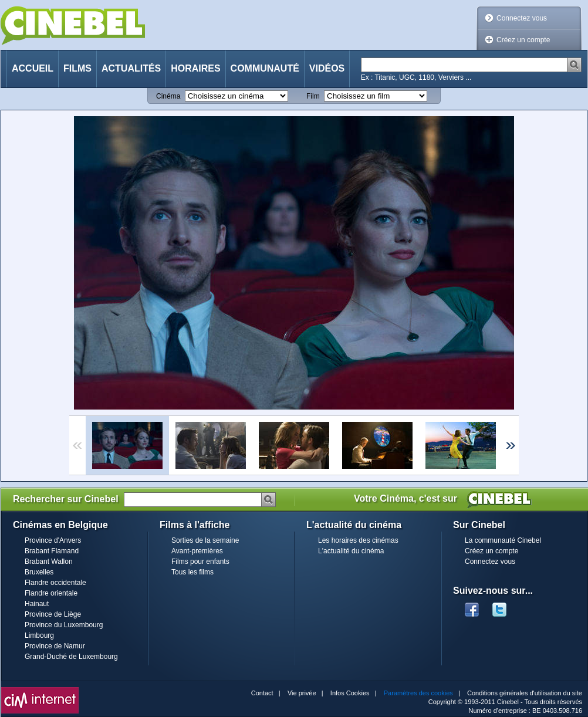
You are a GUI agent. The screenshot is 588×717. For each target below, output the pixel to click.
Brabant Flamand (52, 551)
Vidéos (327, 68)
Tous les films (192, 572)
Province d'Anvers (53, 540)
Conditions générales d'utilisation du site (525, 693)
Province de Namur (55, 646)
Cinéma (168, 96)
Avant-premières (197, 551)
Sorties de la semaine (205, 540)
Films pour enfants (200, 562)
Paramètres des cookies (418, 693)
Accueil (33, 68)
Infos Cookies (350, 693)
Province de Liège (53, 614)
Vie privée (302, 693)
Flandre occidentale (55, 583)
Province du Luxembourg (64, 625)
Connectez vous (522, 18)
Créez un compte (523, 40)
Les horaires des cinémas (358, 540)
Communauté (265, 68)
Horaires (195, 68)
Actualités (131, 68)
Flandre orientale (51, 593)
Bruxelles (39, 572)
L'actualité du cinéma (351, 551)
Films (77, 68)
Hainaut (37, 604)
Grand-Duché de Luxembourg (71, 657)
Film (313, 96)
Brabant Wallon (49, 562)
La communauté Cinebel (503, 540)
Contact (262, 693)
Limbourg (39, 635)
